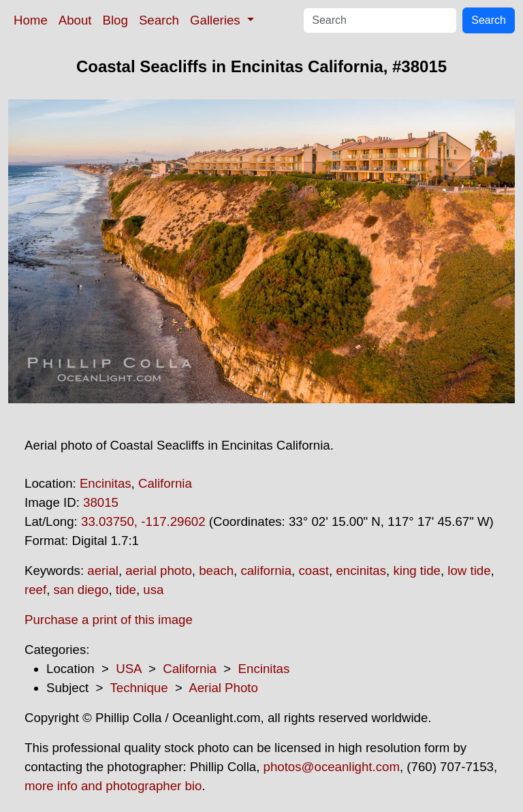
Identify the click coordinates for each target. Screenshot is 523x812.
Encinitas (106, 483)
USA (128, 669)
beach (216, 571)
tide (126, 590)
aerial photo (159, 571)
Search (159, 20)
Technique (139, 688)
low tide (469, 571)
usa (153, 590)
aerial (103, 571)
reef (35, 590)
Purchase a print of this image (109, 620)
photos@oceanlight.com (332, 767)
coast (314, 571)
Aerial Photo (223, 688)
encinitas (361, 571)
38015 (101, 502)
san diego (81, 590)
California (165, 483)
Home (31, 20)
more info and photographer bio (113, 786)
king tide (417, 571)
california (266, 571)
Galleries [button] (217, 20)
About (75, 20)
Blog (115, 20)
